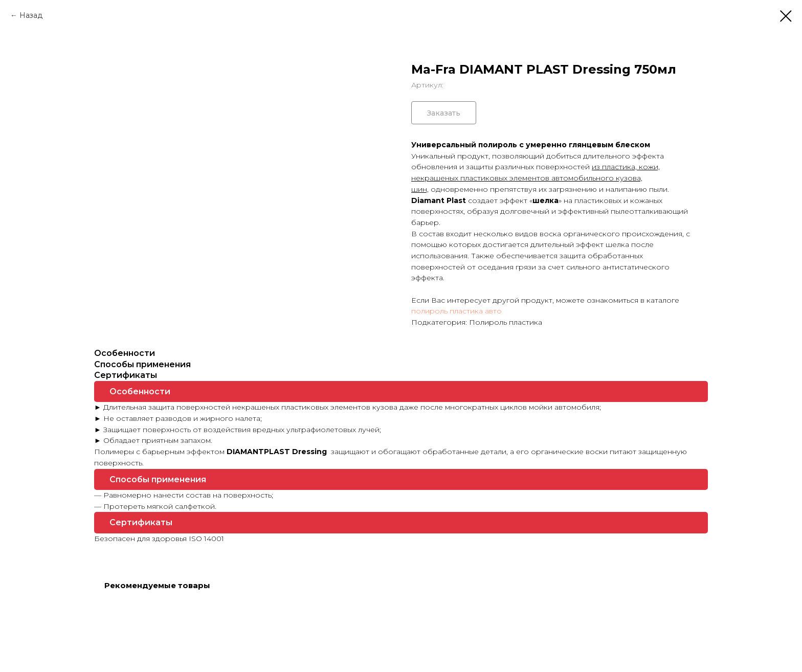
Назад (31, 15)
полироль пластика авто (456, 311)
